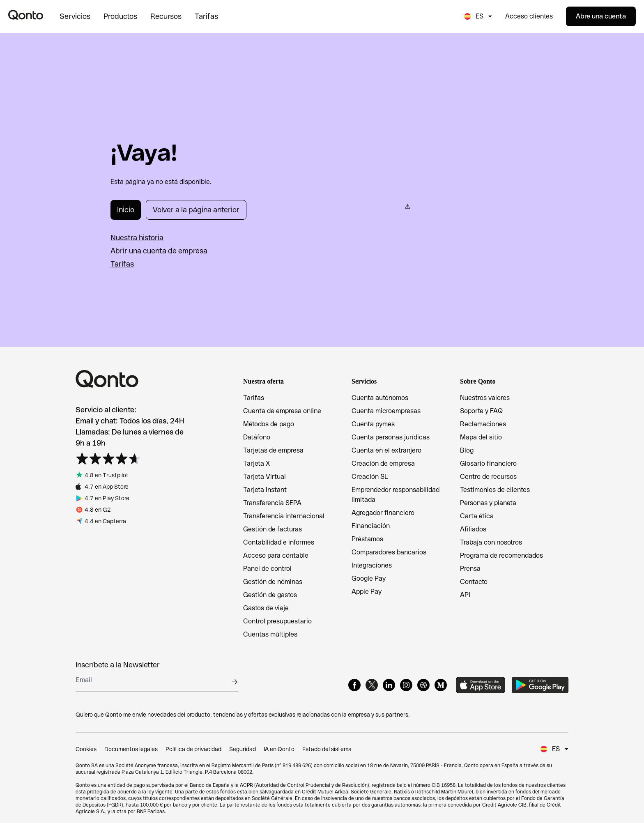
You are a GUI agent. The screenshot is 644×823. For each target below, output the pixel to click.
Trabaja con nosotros (491, 542)
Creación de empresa (383, 463)
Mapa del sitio (481, 437)
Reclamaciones (483, 424)
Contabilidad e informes (279, 542)
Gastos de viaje (266, 608)
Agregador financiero (383, 513)
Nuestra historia (137, 238)
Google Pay (369, 578)
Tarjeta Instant (265, 490)
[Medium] (441, 685)
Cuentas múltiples (270, 634)
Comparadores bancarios (389, 552)
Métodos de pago (269, 424)
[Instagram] (406, 685)
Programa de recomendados (501, 555)
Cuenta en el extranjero (386, 450)
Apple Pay (367, 592)
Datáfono (257, 437)
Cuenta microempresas (386, 411)
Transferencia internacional (284, 516)
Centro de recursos (488, 477)
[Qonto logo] (26, 15)
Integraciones (372, 565)
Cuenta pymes (373, 424)
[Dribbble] (423, 685)
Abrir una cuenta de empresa (159, 251)
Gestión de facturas (273, 529)
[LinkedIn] (389, 685)
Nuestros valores (485, 398)
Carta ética (477, 516)
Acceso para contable (276, 555)
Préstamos (367, 539)
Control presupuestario (277, 621)
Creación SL (370, 477)
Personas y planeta (488, 503)
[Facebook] (354, 685)
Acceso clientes (529, 16)
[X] (372, 685)
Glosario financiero (488, 463)
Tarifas (122, 264)
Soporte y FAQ (481, 411)
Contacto (474, 582)
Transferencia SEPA (272, 503)
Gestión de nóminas (273, 582)
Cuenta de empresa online (282, 411)
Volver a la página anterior (196, 210)
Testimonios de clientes (495, 490)
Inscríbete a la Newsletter (118, 665)
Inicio (126, 210)
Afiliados (473, 529)
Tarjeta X (256, 463)
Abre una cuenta (601, 16)
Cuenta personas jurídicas (391, 437)
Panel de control (267, 569)
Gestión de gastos (270, 595)
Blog (467, 450)
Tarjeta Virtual (264, 477)
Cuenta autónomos (380, 398)
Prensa (470, 569)
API (465, 595)
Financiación (371, 526)
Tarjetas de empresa (273, 450)
